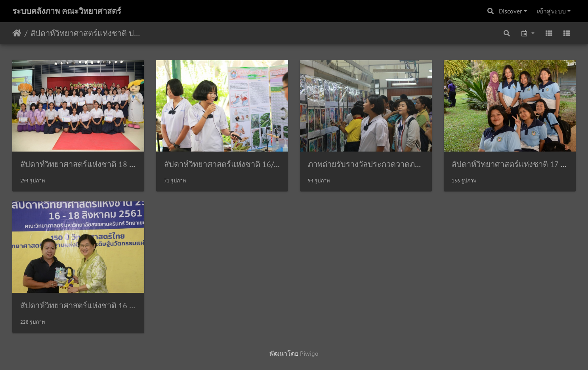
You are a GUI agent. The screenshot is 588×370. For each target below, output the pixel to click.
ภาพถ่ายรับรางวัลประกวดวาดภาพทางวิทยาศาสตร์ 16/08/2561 (415, 164)
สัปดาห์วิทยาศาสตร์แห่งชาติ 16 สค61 (84, 305)
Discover (510, 11)
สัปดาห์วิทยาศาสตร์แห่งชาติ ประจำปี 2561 (85, 33)
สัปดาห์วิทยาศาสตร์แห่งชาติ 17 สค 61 (516, 164)
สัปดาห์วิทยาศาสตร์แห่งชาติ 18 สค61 (84, 164)
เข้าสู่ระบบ (551, 11)
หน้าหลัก (17, 33)
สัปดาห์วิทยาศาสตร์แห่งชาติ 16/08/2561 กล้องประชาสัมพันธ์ (268, 164)
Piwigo (309, 353)
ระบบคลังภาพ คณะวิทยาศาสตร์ (67, 11)
